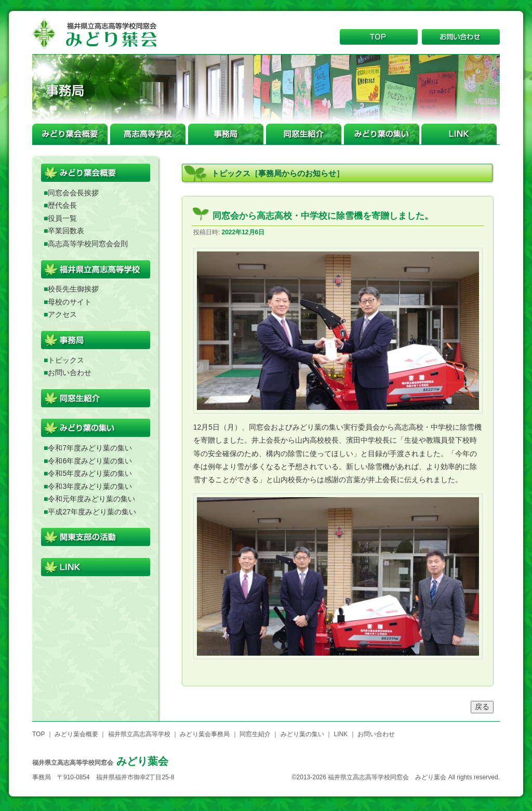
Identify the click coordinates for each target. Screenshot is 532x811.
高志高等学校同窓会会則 (88, 244)
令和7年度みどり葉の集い (90, 448)
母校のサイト (70, 302)
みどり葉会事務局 (205, 734)
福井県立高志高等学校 (139, 734)
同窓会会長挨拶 (73, 193)
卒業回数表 (66, 231)
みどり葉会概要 (76, 734)
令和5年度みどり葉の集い (90, 473)
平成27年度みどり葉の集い (92, 512)
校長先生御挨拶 (73, 289)
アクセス (62, 314)
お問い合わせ (70, 373)
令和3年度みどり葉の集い (90, 486)
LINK (341, 734)
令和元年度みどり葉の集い (91, 499)
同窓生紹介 (255, 734)
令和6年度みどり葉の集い (90, 461)
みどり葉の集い (302, 734)
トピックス (66, 360)
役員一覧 (62, 218)
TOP (38, 734)
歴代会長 (62, 205)
